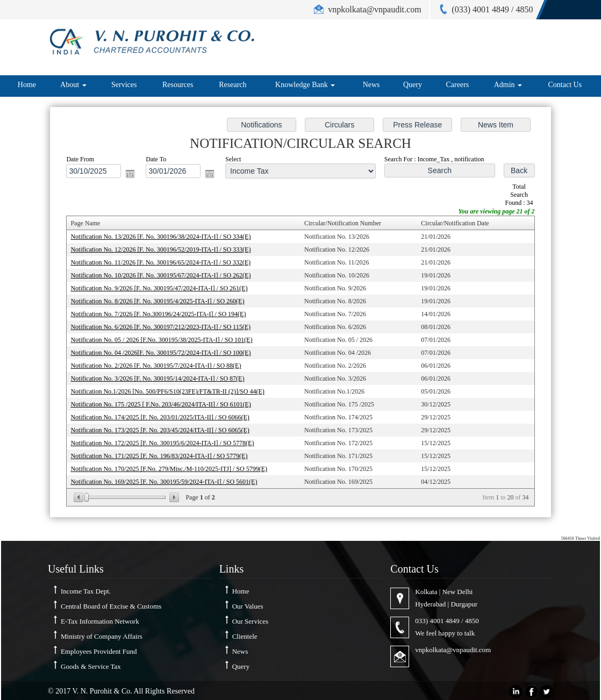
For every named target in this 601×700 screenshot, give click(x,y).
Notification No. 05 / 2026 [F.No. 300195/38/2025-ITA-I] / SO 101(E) (165, 339)
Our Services (251, 621)
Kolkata (426, 592)
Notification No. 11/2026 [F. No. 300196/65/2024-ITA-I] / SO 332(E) (164, 264)
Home (27, 85)
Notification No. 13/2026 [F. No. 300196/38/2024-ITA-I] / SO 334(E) (164, 239)
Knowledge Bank (305, 85)
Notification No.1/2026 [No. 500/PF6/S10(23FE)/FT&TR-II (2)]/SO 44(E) (171, 390)
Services (124, 85)
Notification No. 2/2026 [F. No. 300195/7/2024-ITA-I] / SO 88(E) (159, 365)
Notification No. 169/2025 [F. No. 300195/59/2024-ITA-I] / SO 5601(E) (167, 478)
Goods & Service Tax (91, 666)
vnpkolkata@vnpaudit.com (453, 650)
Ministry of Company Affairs (102, 636)
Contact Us (565, 85)
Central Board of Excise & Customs (111, 606)
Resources (178, 85)
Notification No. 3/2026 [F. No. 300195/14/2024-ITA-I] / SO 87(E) (161, 377)
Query (413, 85)
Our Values (248, 606)
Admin (508, 85)
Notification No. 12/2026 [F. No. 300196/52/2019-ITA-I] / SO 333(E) (164, 251)
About (73, 85)
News (371, 85)
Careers (457, 85)
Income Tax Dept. (86, 591)
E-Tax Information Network (100, 621)
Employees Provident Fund (99, 651)
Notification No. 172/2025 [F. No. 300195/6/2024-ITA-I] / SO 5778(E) (166, 440)
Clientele (245, 636)
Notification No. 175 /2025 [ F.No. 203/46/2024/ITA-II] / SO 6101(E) (164, 402)
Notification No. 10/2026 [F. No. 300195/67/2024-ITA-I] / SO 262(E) (164, 276)
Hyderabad (430, 604)
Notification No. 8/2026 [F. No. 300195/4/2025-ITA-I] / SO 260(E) (161, 302)
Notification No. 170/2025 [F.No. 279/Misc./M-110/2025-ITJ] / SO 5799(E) (172, 466)
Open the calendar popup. (134, 177)
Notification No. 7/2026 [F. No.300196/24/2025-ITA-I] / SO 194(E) (162, 314)
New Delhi (458, 592)
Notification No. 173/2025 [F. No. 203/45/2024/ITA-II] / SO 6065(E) (163, 427)
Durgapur (464, 604)
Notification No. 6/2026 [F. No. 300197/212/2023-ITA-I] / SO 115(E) (164, 327)
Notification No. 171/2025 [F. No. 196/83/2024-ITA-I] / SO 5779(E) (163, 453)
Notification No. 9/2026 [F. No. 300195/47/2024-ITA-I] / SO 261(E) (163, 289)
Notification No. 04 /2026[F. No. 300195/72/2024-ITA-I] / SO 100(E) (164, 352)
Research (232, 85)
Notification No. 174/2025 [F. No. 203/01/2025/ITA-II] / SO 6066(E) (163, 415)
